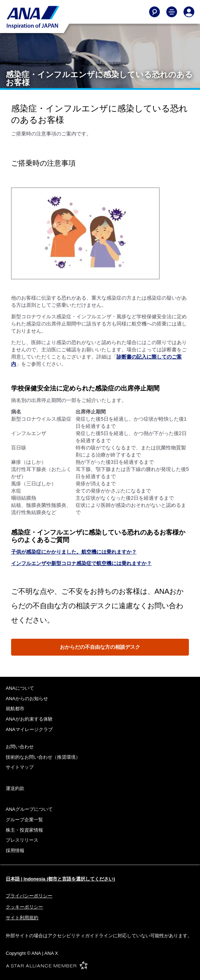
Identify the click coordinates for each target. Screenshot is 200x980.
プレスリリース (22, 840)
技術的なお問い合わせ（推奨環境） (43, 757)
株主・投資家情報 (24, 830)
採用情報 (15, 850)
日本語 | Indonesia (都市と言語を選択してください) (60, 879)
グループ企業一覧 (24, 820)
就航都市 (15, 709)
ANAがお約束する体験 (29, 719)
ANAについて (20, 688)
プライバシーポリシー (29, 896)
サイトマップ (20, 767)
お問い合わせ (20, 747)
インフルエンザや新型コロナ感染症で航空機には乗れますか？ (81, 563)
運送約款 (15, 788)
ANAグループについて (29, 809)
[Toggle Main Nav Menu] (172, 12)
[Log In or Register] (189, 12)
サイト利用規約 (22, 918)
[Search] (154, 12)
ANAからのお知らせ (27, 699)
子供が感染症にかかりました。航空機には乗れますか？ (74, 552)
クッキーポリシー (24, 907)
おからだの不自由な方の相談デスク (100, 647)
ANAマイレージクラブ (29, 729)
